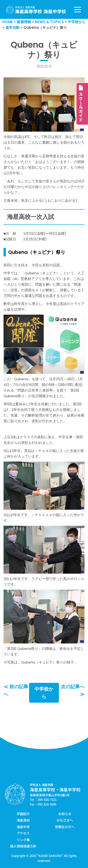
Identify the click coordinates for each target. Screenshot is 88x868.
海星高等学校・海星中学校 (55, 789)
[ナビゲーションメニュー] (78, 10)
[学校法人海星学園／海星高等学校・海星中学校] (36, 10)
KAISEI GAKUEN (50, 856)
